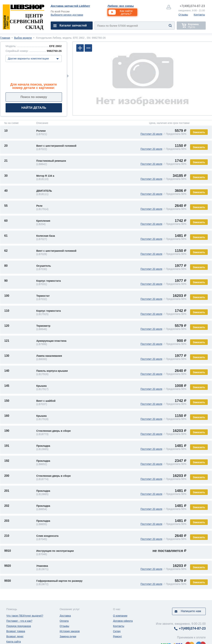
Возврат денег (15, 636)
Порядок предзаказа (19, 626)
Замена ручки (68, 636)
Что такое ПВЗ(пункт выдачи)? (25, 616)
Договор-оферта (123, 621)
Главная (5, 38)
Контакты (199, 15)
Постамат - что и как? (19, 621)
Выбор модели (23, 38)
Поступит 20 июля (151, 134)
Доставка (65, 616)
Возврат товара (16, 631)
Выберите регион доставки (67, 15)
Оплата (64, 621)
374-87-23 (192, 6)
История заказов (70, 631)
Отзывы (183, 15)
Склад (117, 631)
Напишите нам (191, 611)
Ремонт (118, 636)
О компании (120, 616)
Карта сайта (14, 642)
